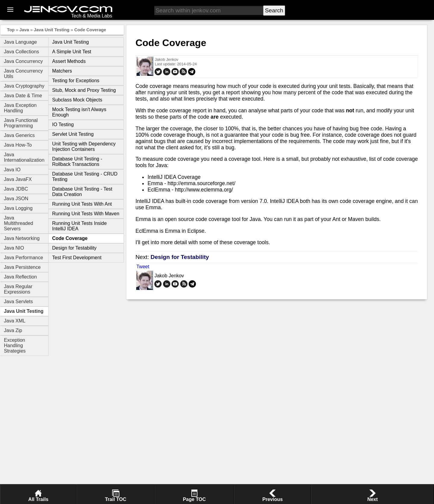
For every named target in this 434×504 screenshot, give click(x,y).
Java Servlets (18, 302)
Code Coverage (90, 30)
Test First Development (77, 258)
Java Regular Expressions (18, 289)
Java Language (20, 42)
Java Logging (18, 208)
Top (11, 30)
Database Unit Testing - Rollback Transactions (77, 162)
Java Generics (19, 135)
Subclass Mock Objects (77, 100)
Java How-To (18, 145)
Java (24, 30)
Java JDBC (16, 189)
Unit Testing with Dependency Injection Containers (84, 146)
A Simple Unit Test (72, 52)
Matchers (62, 71)
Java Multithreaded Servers (19, 223)
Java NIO (14, 248)
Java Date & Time (23, 96)
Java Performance (24, 258)
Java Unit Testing (52, 30)
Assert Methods (69, 61)
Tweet (143, 267)
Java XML (15, 321)
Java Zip (13, 330)
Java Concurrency (23, 61)
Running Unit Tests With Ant (82, 204)
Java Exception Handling (20, 108)
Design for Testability (74, 248)
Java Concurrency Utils (23, 74)
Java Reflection (20, 277)
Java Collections (22, 52)
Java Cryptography (24, 86)
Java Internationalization (24, 157)
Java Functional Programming (21, 123)
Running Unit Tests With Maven (86, 214)
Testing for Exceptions (76, 81)
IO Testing (63, 124)
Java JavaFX (18, 179)
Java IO (12, 170)
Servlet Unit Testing (73, 134)
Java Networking (22, 238)
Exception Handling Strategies (15, 345)
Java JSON (16, 199)
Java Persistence (22, 267)
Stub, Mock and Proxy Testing (84, 90)
